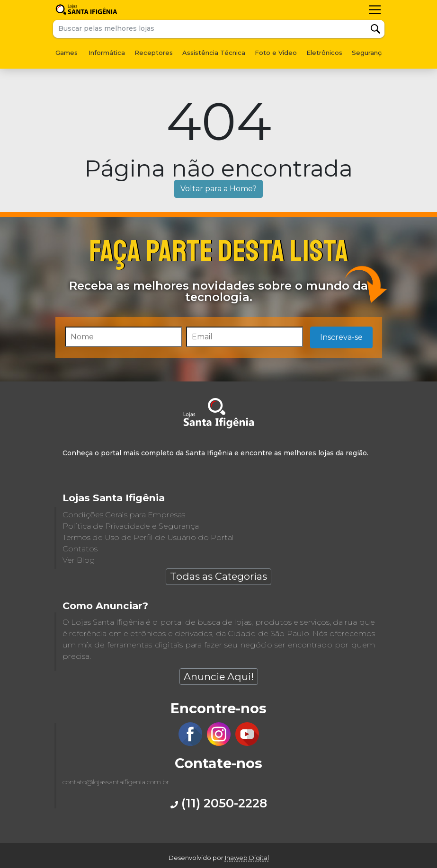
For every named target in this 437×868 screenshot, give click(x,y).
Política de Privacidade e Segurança (131, 526)
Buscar (375, 29)
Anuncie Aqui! (219, 677)
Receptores (154, 53)
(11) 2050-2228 (219, 803)
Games (67, 53)
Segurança (368, 53)
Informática (107, 53)
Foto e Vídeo (276, 53)
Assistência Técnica (214, 53)
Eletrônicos (324, 53)
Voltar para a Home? (218, 189)
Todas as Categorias (218, 576)
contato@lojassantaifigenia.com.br (116, 782)
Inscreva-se (341, 337)
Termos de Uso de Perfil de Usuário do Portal (148, 537)
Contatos (80, 549)
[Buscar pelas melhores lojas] (210, 29)
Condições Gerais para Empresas (124, 515)
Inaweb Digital (247, 858)
